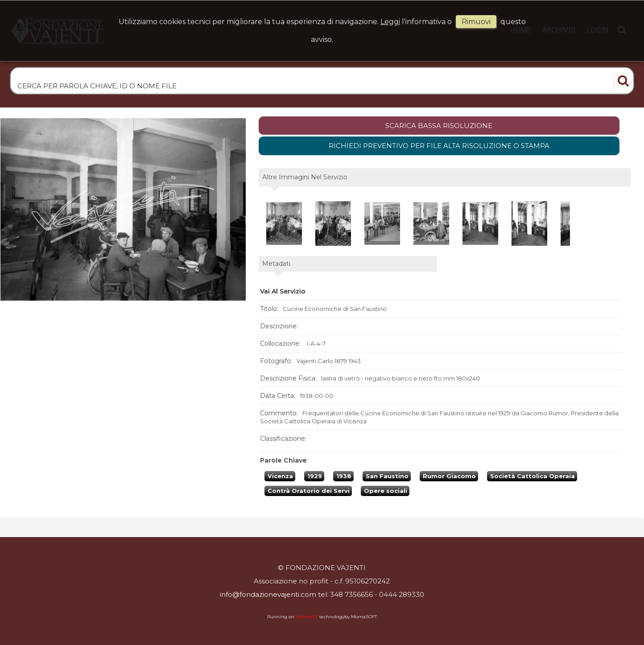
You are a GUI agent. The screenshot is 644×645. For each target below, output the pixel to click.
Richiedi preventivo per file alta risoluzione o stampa (439, 146)
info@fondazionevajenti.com (268, 594)
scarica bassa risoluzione (439, 126)
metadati (276, 264)
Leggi (390, 22)
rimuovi (476, 22)
